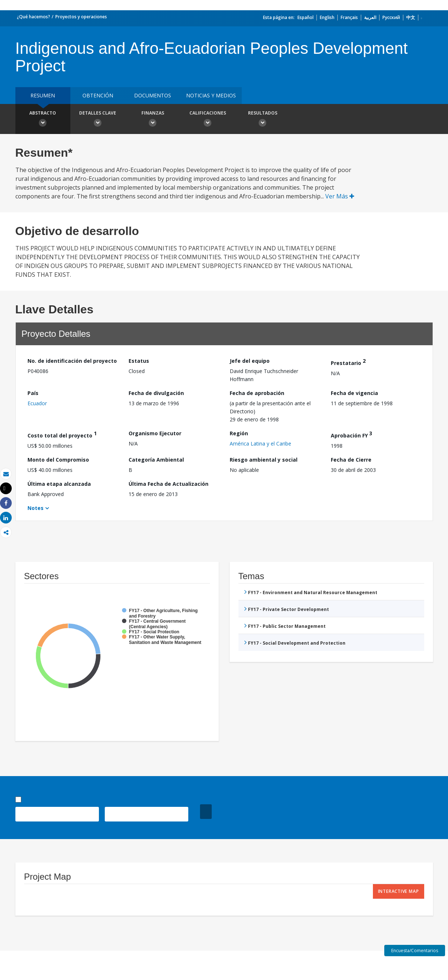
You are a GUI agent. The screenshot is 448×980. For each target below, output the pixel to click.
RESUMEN (43, 95)
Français (349, 17)
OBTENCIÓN (98, 95)
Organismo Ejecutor (155, 433)
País (33, 393)
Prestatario (348, 362)
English (327, 17)
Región (239, 433)
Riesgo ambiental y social (264, 460)
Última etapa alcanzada (59, 484)
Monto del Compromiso (58, 460)
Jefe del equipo (250, 361)
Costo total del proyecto (62, 434)
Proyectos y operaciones (81, 17)
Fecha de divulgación (156, 393)
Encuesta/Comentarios (415, 951)
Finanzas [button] (153, 120)
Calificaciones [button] (208, 120)
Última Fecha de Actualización (169, 484)
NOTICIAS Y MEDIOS (211, 95)
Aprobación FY (351, 434)
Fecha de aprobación (257, 393)
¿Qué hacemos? (34, 17)
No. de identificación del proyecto (72, 361)
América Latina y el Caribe (260, 444)
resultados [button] (263, 120)
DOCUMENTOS (153, 95)
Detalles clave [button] (98, 120)
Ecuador (37, 403)
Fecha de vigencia (354, 393)
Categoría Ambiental (156, 460)
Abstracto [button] (43, 120)
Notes (36, 508)
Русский (391, 17)
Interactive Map (399, 891)
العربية (370, 17)
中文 (411, 17)
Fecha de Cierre (351, 460)
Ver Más (340, 196)
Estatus (139, 361)
